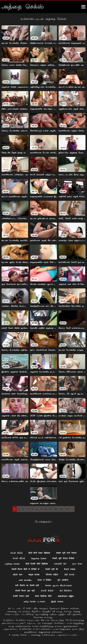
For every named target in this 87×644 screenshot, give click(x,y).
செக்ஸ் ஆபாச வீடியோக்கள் (59, 585)
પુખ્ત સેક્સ (15, 568)
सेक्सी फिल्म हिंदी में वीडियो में (42, 568)
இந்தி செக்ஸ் (58, 601)
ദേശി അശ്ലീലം (32, 579)
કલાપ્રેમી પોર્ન (70, 563)
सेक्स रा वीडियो (53, 579)
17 (67, 509)
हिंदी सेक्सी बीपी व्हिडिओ (45, 563)
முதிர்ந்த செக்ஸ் (19, 563)
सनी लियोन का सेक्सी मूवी (26, 585)
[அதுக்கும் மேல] (83, 7)
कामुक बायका (51, 574)
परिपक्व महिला (70, 574)
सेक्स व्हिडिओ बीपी (43, 596)
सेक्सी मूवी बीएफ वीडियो (64, 557)
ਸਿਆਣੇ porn (16, 574)
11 (61, 509)
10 (55, 509)
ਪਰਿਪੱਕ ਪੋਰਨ (33, 574)
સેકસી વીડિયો (14, 552)
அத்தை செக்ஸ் (20, 635)
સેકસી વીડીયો (48, 590)
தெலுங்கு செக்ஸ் (38, 557)
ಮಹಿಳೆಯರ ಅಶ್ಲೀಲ (67, 596)
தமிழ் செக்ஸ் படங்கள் (34, 601)
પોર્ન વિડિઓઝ (67, 590)
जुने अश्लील (73, 579)
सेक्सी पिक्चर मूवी (20, 596)
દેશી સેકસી (14, 579)
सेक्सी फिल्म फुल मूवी (24, 590)
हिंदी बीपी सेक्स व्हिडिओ (39, 552)
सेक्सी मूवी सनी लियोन (68, 552)
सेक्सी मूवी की (70, 568)
